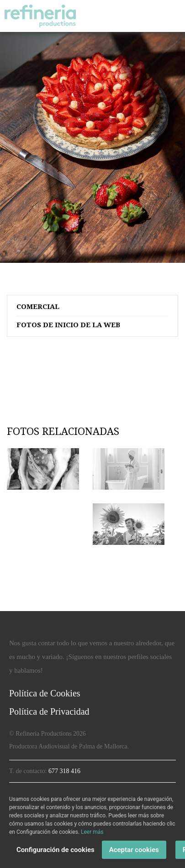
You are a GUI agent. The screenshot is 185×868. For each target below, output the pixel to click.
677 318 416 (64, 771)
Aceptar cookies (134, 850)
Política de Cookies (45, 693)
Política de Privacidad (49, 711)
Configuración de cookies (55, 850)
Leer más (92, 832)
